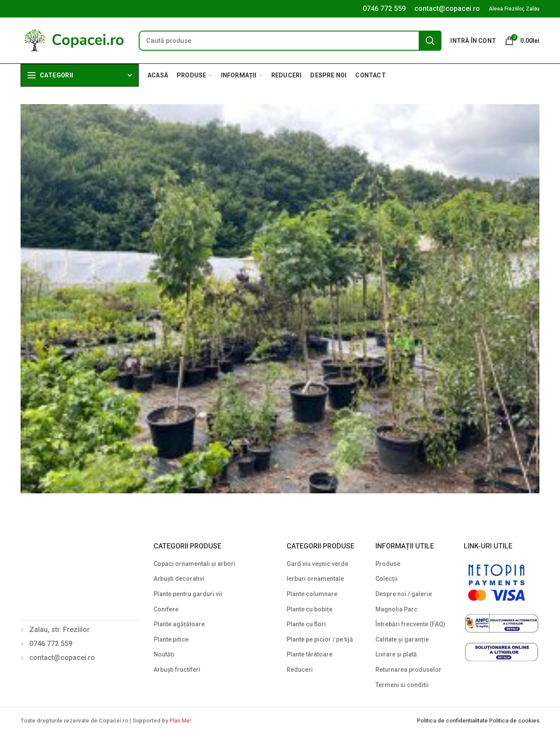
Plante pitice (171, 639)
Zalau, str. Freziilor (59, 630)
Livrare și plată (396, 654)
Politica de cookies (514, 721)
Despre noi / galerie (404, 594)
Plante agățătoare (179, 624)
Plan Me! (180, 721)
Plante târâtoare (310, 654)
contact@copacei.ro (447, 9)
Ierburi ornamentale (315, 579)
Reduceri (300, 670)
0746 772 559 (384, 9)
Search (430, 41)
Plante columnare (312, 594)
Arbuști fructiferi (177, 670)
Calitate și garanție (402, 639)
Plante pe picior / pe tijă (320, 639)
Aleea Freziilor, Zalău (514, 9)
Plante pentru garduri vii (188, 594)
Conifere (166, 609)
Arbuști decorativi (179, 579)
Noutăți (164, 654)
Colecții (387, 579)
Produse (388, 564)
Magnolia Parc (396, 609)
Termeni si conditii (402, 685)
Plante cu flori (306, 624)
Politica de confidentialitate (453, 721)
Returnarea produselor (408, 670)
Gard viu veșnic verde (317, 564)
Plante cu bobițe (310, 609)
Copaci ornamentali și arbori (194, 564)
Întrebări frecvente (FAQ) (410, 624)
